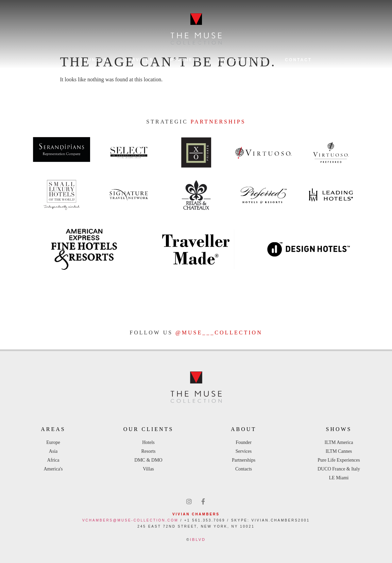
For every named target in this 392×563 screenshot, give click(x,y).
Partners (185, 60)
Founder (94, 60)
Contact (298, 60)
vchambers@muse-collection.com (130, 520)
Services (139, 60)
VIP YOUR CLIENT (243, 60)
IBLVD (198, 540)
